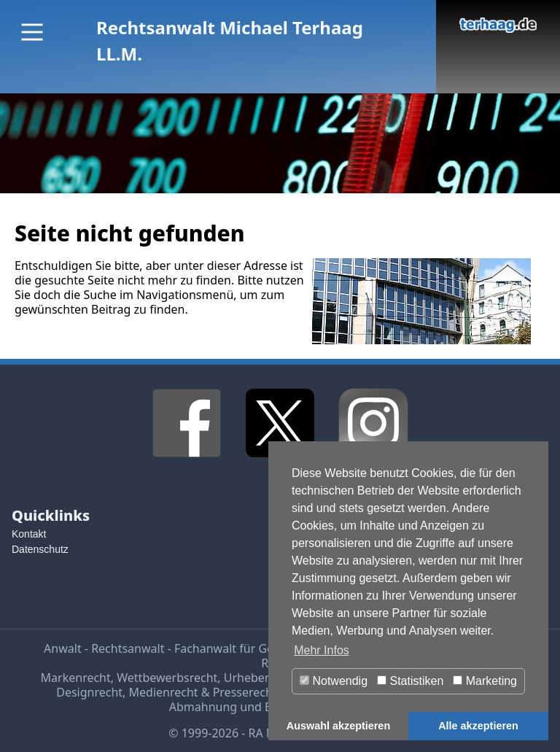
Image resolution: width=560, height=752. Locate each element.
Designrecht (89, 692)
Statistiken (410, 681)
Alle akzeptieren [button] (478, 726)
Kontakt (29, 534)
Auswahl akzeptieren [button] (338, 726)
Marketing (485, 681)
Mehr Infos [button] (322, 650)
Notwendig (334, 681)
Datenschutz (40, 549)
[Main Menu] (32, 32)
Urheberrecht (261, 678)
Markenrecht (76, 678)
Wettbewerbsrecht (167, 678)
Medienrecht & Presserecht (203, 692)
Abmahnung (203, 707)
